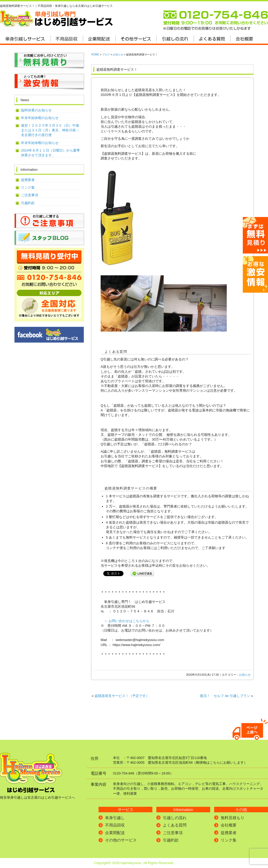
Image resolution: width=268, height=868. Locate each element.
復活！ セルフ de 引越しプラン (225, 696)
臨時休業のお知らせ (36, 110)
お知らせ (118, 55)
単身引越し (115, 818)
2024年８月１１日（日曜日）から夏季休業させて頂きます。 (50, 153)
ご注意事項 (30, 195)
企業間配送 (115, 833)
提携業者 (28, 180)
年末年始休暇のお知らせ (40, 118)
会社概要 (229, 825)
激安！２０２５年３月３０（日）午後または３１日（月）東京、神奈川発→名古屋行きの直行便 (50, 130)
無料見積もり (233, 818)
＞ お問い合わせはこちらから (127, 621)
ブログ (106, 55)
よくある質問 (175, 825)
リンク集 (28, 187)
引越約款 (28, 203)
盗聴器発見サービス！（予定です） (122, 696)
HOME (95, 55)
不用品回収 (115, 825)
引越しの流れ (175, 818)
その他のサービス (121, 840)
